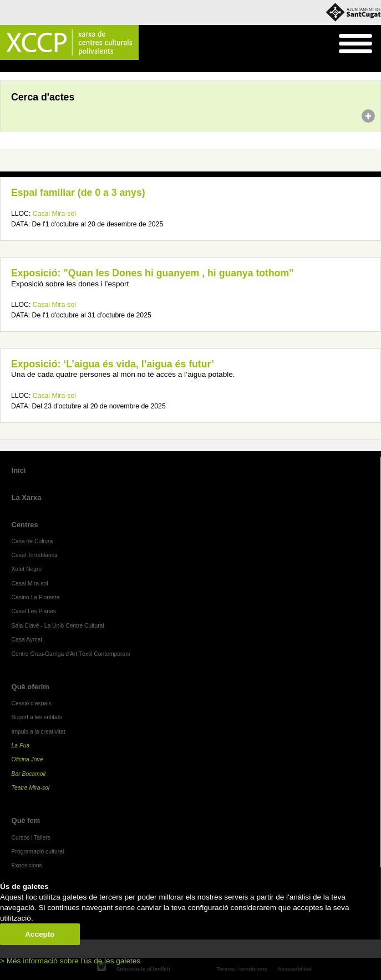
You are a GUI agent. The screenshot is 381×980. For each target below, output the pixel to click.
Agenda (30, 67)
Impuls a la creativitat (39, 732)
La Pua (21, 746)
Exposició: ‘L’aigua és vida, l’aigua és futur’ (113, 364)
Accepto (40, 934)
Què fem (26, 820)
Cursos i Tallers (31, 838)
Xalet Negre (27, 569)
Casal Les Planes (34, 611)
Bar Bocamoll (29, 774)
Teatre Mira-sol (31, 788)
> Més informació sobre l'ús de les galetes (70, 961)
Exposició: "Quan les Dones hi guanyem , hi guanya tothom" (153, 273)
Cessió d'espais (32, 703)
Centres (25, 525)
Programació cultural (38, 852)
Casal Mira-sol (54, 214)
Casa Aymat (27, 640)
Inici (6, 67)
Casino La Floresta (36, 597)
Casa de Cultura (32, 541)
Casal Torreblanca (35, 555)
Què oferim (31, 687)
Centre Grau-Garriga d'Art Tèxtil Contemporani (71, 654)
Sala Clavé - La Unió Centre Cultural (58, 626)
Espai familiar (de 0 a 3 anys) (78, 193)
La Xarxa (27, 497)
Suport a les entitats (37, 717)
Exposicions (27, 865)
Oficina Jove (27, 759)
